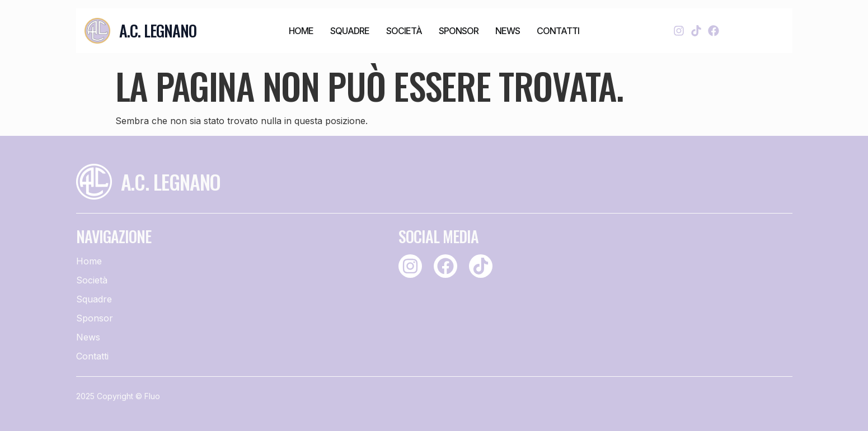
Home (301, 31)
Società (404, 31)
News (508, 31)
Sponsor (459, 31)
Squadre (350, 31)
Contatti (558, 31)
